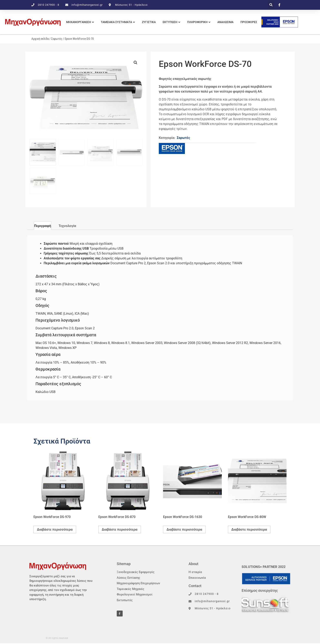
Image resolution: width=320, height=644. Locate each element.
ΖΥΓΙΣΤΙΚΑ (149, 22)
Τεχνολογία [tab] (67, 226)
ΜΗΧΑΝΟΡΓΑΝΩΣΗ (79, 22)
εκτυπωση (170, 22)
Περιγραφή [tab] (43, 226)
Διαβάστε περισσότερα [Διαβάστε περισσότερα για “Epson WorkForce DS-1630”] (184, 529)
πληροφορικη (197, 22)
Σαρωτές (57, 39)
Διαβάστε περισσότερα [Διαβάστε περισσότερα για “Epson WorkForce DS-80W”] (249, 529)
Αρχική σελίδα (40, 39)
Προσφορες (249, 22)
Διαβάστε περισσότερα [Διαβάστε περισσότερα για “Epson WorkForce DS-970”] (55, 529)
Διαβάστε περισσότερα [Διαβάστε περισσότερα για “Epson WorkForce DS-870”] (120, 529)
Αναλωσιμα (225, 22)
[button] (271, 5)
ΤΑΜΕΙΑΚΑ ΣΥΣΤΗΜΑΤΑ (116, 22)
